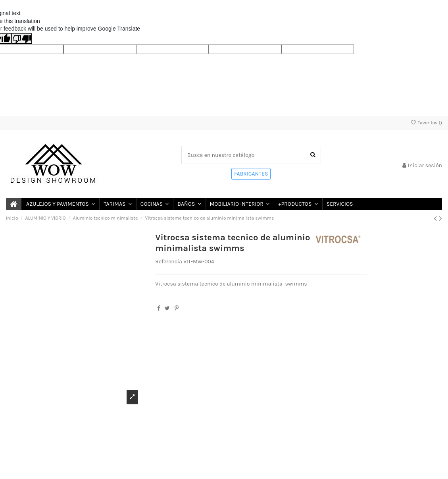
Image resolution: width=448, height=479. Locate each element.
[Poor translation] (22, 39)
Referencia (169, 262)
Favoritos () (426, 123)
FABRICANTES (251, 174)
